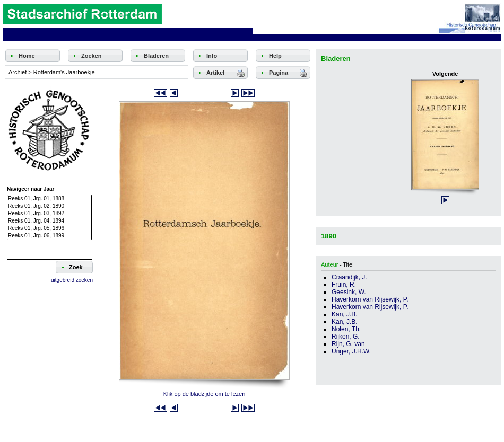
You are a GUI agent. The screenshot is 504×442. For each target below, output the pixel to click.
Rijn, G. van (348, 344)
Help (275, 56)
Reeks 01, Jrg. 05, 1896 (49, 228)
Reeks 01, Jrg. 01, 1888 (49, 199)
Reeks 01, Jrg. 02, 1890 (49, 206)
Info (212, 56)
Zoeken (92, 56)
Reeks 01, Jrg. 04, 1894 (49, 221)
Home (27, 56)
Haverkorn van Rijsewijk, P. (370, 299)
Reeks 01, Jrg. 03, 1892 (49, 214)
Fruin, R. (344, 285)
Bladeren (156, 56)
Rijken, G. (346, 337)
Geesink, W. (349, 292)
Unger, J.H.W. (351, 351)
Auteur (329, 264)
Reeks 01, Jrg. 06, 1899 (49, 236)
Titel (348, 264)
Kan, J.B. (345, 314)
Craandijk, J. (349, 277)
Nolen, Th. (346, 329)
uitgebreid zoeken (72, 280)
